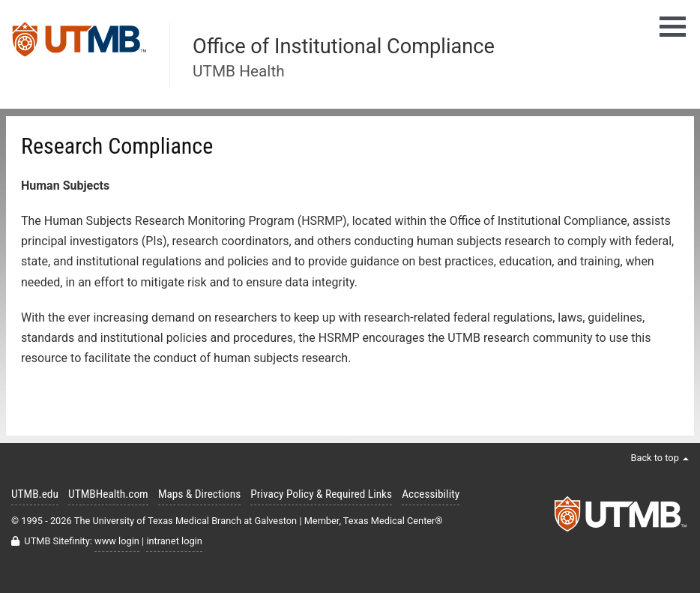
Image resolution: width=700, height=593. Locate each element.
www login (117, 541)
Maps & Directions (199, 494)
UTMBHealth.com (108, 494)
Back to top (660, 458)
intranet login (174, 541)
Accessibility (431, 494)
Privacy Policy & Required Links (321, 494)
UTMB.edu (35, 494)
